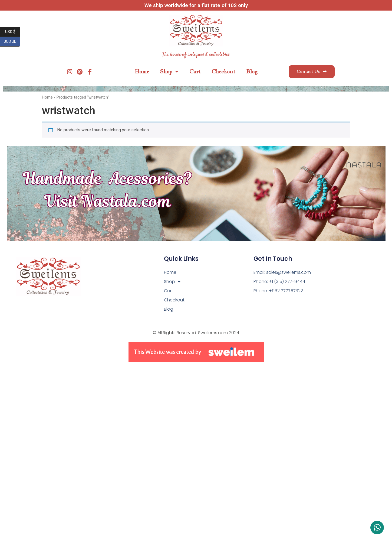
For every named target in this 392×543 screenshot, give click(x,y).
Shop (169, 71)
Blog (252, 71)
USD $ (13, 32)
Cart (195, 71)
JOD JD (12, 42)
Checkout (223, 71)
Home (142, 71)
